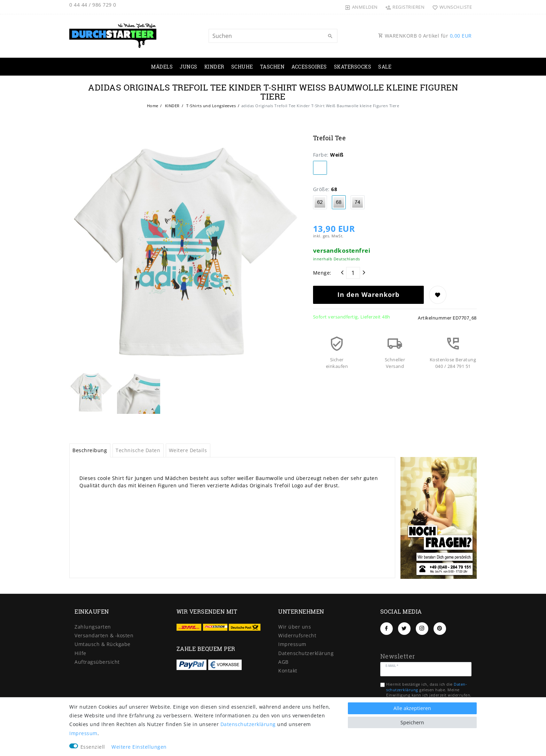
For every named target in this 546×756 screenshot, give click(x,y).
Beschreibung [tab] (90, 450)
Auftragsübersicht (97, 662)
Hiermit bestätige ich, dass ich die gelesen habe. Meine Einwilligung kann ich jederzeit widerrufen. (429, 690)
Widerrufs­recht (297, 635)
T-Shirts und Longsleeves (211, 106)
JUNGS (189, 67)
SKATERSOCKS (353, 67)
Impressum (292, 644)
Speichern (412, 722)
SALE (385, 67)
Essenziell (93, 747)
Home (153, 106)
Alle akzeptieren (412, 708)
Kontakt (288, 671)
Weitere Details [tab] (188, 450)
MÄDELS (162, 67)
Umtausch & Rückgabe (103, 644)
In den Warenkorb (368, 294)
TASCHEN (272, 67)
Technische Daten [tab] (138, 450)
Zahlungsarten (93, 627)
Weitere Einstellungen (139, 747)
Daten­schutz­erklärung (306, 653)
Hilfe (80, 653)
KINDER (214, 67)
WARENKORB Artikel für (425, 36)
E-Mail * (392, 665)
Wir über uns (295, 627)
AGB (283, 662)
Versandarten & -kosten (104, 635)
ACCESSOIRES (309, 67)
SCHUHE (242, 67)
